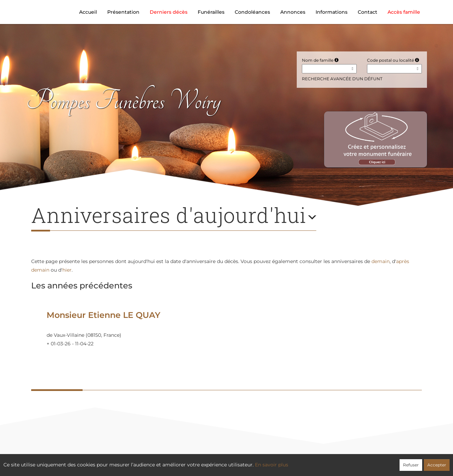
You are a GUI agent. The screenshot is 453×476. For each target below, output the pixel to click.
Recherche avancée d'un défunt (342, 79)
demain (381, 261)
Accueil (88, 12)
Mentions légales (289, 461)
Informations (332, 12)
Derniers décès (169, 12)
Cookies (255, 461)
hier (67, 270)
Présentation (123, 12)
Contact (368, 12)
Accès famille (404, 12)
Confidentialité (223, 461)
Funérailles (211, 12)
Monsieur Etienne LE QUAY (103, 315)
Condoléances (252, 12)
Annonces (293, 12)
